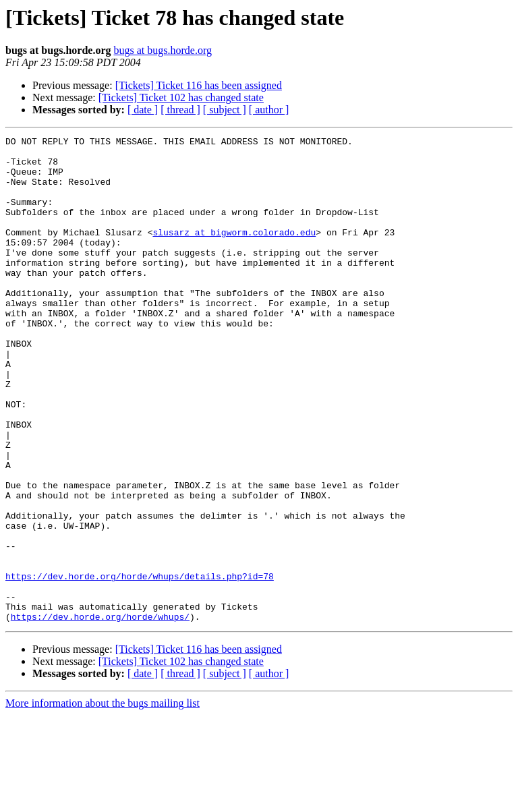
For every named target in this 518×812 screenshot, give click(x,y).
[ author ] (269, 110)
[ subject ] (225, 110)
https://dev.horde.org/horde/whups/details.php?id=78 (140, 665)
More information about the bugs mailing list (103, 800)
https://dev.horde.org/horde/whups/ (100, 714)
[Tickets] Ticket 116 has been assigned (199, 85)
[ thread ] (180, 110)
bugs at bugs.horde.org (162, 50)
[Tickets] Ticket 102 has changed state (181, 97)
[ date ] (143, 110)
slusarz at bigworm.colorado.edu (234, 252)
